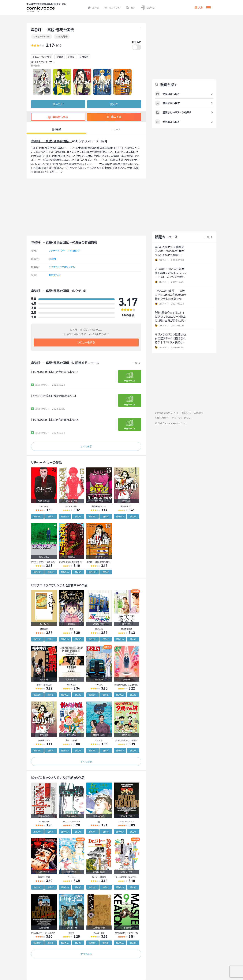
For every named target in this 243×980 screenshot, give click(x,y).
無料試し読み (58, 117)
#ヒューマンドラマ (42, 57)
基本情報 (56, 129)
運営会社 (186, 413)
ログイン (148, 8)
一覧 (135, 363)
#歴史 (71, 57)
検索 (131, 8)
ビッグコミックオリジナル (62, 267)
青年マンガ (54, 275)
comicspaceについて (167, 413)
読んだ (114, 104)
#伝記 (60, 57)
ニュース (116, 129)
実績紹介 (198, 413)
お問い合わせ (162, 418)
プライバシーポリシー (182, 418)
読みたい (58, 104)
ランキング (112, 8)
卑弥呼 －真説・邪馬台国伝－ (52, 141)
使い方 (199, 8)
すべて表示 (86, 446)
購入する (114, 117)
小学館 (52, 259)
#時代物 (84, 57)
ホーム (93, 8)
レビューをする (86, 342)
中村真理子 (62, 36)
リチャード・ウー (41, 36)
